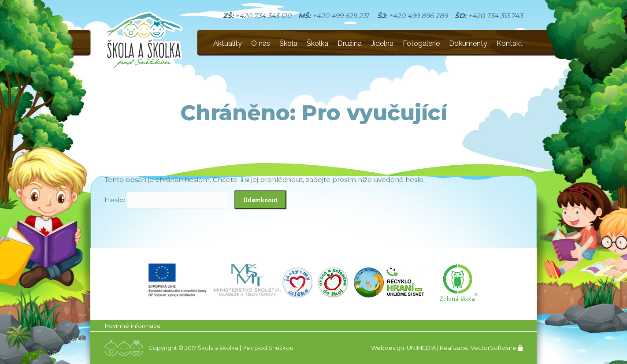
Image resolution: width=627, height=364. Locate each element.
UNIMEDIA (421, 348)
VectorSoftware (493, 348)
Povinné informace (133, 326)
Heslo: (166, 200)
